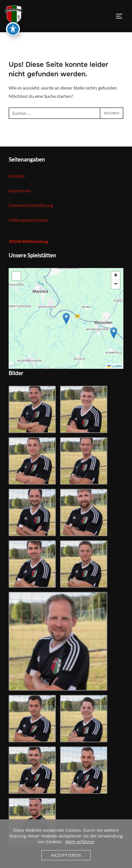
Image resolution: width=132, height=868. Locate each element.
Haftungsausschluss (28, 220)
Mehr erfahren (80, 842)
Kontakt (17, 176)
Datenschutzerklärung (31, 205)
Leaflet (115, 366)
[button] (66, 319)
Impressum (20, 191)
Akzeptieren (66, 855)
